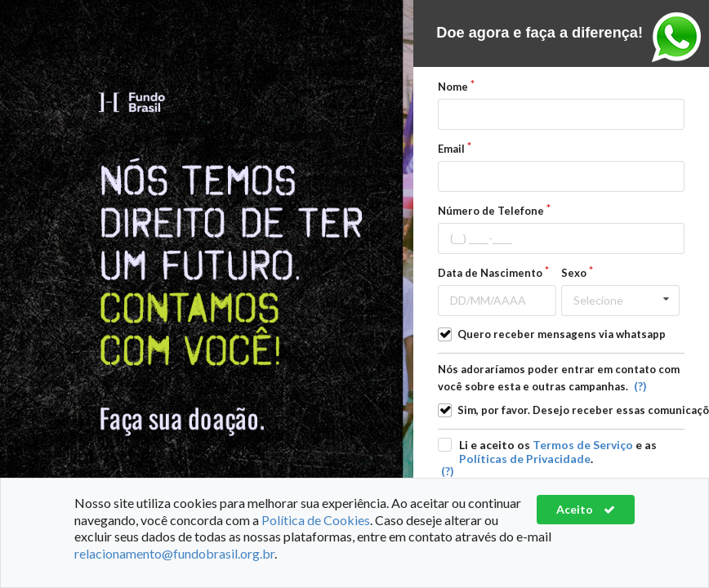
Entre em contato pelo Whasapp (676, 37)
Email (451, 149)
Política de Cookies (316, 520)
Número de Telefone (491, 211)
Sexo (574, 273)
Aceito (586, 509)
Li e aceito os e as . (558, 452)
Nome (453, 87)
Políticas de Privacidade (525, 459)
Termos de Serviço (583, 445)
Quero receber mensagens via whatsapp (562, 334)
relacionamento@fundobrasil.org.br (174, 553)
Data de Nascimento (490, 273)
